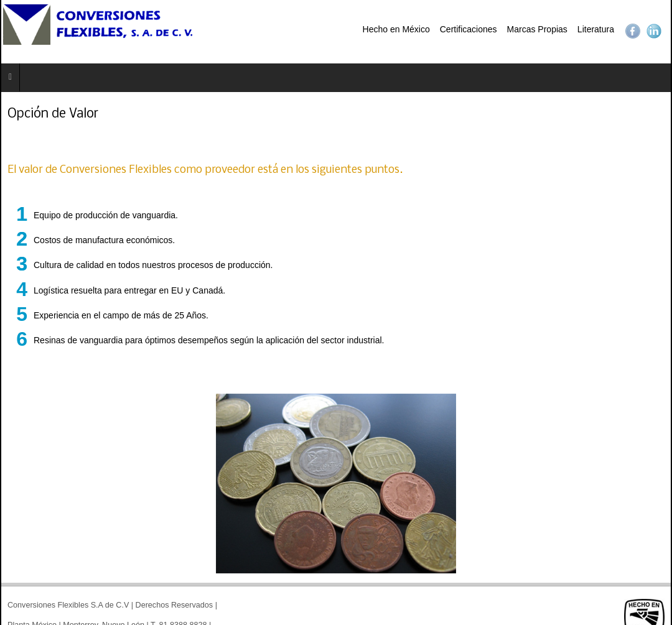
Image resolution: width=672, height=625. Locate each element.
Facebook (633, 31)
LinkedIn (654, 31)
